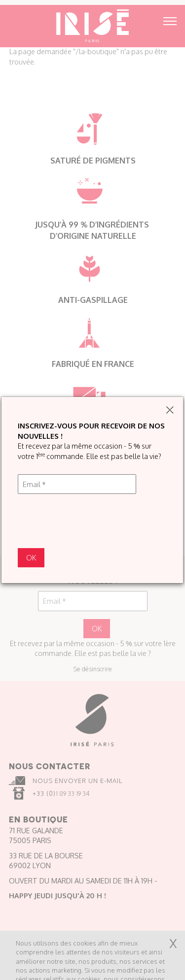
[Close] (170, 410)
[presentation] (93, 521)
